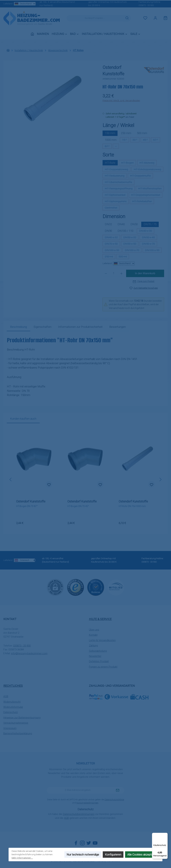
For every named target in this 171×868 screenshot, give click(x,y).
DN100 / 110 (125, 231)
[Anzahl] (114, 273)
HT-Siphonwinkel (116, 195)
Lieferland (16, 4)
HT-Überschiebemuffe (120, 183)
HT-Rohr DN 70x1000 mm (132, 506)
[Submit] (118, 790)
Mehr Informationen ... (22, 858)
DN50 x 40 (149, 238)
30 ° (136, 140)
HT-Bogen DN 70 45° (78, 506)
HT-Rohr (110, 163)
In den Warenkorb (145, 273)
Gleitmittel (112, 208)
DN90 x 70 (149, 244)
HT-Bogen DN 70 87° (27, 506)
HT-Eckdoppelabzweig (148, 170)
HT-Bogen (128, 163)
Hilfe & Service (100, 619)
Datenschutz (11, 712)
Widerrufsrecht (12, 702)
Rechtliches (13, 686)
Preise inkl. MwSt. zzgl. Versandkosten (121, 100)
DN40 (121, 224)
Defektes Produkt (99, 661)
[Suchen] (127, 18)
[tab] (18, 327)
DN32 (108, 224)
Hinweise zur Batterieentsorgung (22, 718)
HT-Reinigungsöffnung (120, 189)
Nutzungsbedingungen (87, 803)
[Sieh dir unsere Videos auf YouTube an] (95, 843)
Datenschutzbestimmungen (79, 814)
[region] (51, 100)
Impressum (10, 728)
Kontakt (93, 635)
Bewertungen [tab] (118, 327)
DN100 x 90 (153, 251)
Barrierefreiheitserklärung (18, 733)
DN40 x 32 (112, 238)
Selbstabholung (98, 651)
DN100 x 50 (113, 251)
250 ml (110, 257)
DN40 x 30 (147, 231)
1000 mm (111, 140)
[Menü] (166, 835)
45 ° (146, 140)
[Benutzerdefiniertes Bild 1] (75, 587)
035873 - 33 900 (146, 5)
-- (117, 147)
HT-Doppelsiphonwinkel (147, 195)
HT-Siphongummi (117, 202)
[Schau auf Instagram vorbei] (82, 843)
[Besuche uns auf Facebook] (76, 843)
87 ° (108, 147)
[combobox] (95, 18)
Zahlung (93, 645)
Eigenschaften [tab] (43, 327)
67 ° (157, 140)
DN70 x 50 (112, 244)
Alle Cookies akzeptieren (142, 855)
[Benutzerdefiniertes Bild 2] (96, 587)
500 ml (124, 257)
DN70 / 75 (150, 224)
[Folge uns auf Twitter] (89, 843)
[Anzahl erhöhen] (121, 273)
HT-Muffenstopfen (151, 189)
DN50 (134, 224)
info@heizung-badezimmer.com (29, 653)
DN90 (108, 231)
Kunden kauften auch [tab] (23, 419)
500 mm (142, 133)
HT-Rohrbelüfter (143, 202)
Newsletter (95, 656)
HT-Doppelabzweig (118, 170)
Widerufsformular (13, 707)
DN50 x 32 (131, 238)
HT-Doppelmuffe (141, 176)
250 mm (126, 133)
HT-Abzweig (148, 163)
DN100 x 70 (133, 251)
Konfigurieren (113, 855)
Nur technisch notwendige (83, 855)
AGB (6, 696)
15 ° (126, 140)
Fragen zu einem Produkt (103, 667)
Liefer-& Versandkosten (102, 640)
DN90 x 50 (131, 244)
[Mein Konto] (155, 18)
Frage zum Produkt (144, 281)
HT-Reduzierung (116, 176)
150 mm (110, 133)
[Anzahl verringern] (106, 273)
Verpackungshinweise (16, 723)
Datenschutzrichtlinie (114, 800)
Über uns (94, 630)
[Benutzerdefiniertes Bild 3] (116, 587)
